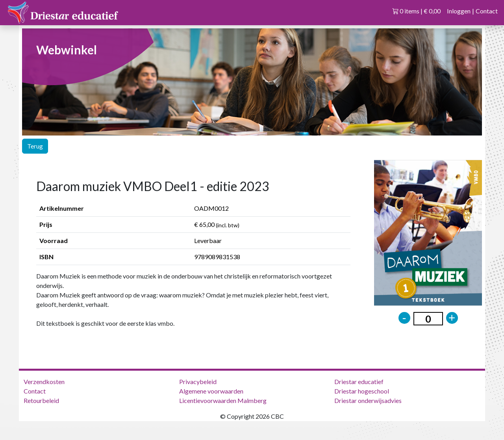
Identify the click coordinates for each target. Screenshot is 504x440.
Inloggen (459, 11)
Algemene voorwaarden (211, 391)
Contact (487, 11)
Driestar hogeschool (362, 391)
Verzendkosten (44, 382)
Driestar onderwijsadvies (368, 400)
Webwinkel (67, 50)
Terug (35, 146)
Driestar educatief (359, 382)
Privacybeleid (198, 382)
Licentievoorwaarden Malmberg (223, 400)
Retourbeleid (41, 400)
